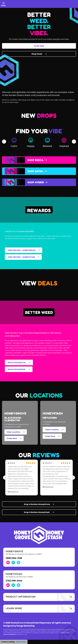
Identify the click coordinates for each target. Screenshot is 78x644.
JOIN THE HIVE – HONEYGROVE (24, 250)
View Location (16, 432)
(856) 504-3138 (14, 558)
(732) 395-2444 (14, 581)
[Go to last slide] (4, 142)
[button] (14, 142)
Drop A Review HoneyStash (39, 512)
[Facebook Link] (8, 563)
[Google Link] (18, 563)
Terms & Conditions (10, 634)
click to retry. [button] (21, 642)
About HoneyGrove (19, 362)
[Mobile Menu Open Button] (3, 4)
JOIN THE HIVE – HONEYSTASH (23, 257)
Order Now (39, 46)
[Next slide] (74, 142)
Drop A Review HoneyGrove (39, 504)
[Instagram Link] (13, 563)
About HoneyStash (19, 369)
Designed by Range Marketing (19, 626)
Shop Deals (39, 54)
